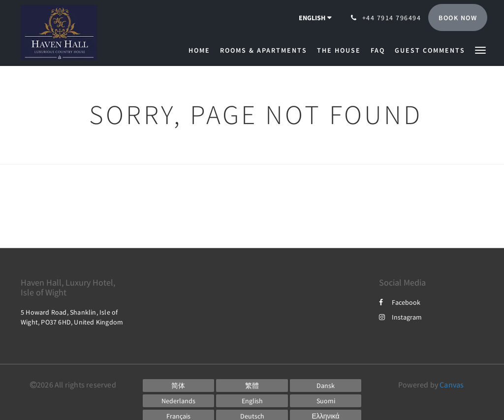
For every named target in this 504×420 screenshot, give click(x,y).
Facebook (400, 302)
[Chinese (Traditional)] (252, 386)
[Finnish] (326, 401)
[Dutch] (179, 401)
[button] (480, 49)
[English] (252, 401)
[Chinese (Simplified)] (179, 386)
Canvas (452, 385)
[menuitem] (202, 50)
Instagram (400, 317)
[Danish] (326, 386)
